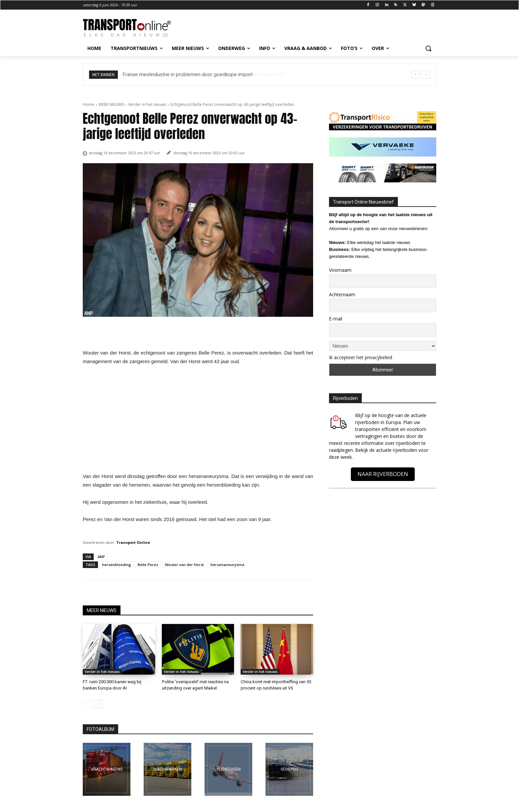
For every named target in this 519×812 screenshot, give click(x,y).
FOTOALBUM (100, 729)
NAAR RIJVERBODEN (383, 474)
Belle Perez (148, 565)
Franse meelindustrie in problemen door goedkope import (188, 74)
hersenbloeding (117, 565)
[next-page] (97, 704)
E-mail (336, 319)
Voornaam (340, 270)
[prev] (415, 75)
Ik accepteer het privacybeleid (361, 357)
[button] (428, 48)
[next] (426, 75)
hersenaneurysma (227, 565)
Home (89, 104)
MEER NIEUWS (111, 104)
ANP (101, 557)
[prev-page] (87, 704)
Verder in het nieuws (147, 104)
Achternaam (342, 294)
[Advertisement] (198, 421)
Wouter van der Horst (184, 565)
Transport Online (133, 542)
